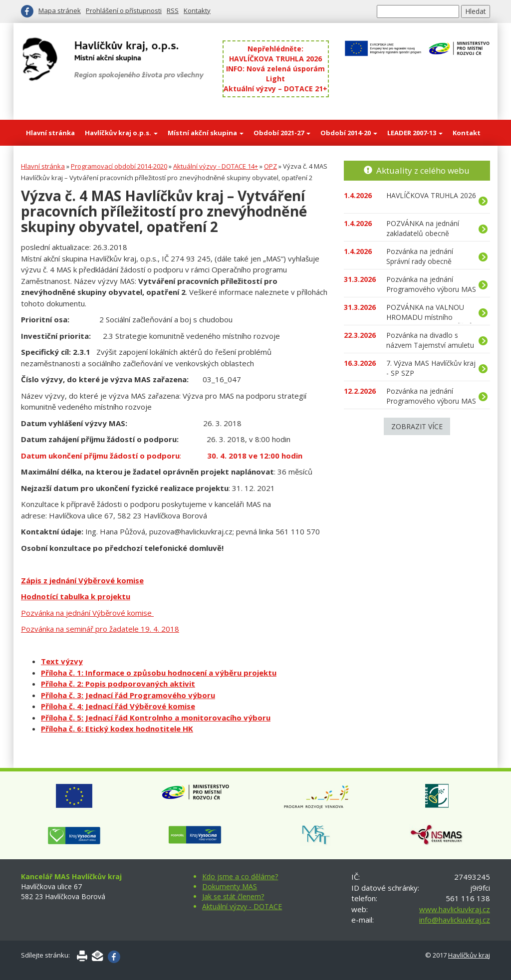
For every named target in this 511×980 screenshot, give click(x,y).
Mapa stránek (60, 10)
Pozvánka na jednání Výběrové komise (87, 613)
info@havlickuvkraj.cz (455, 920)
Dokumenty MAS (230, 886)
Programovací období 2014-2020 (119, 166)
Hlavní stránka (50, 133)
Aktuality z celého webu (423, 170)
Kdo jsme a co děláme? (240, 876)
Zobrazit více (417, 426)
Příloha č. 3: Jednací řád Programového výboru (128, 695)
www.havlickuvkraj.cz (455, 909)
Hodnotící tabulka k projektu (76, 596)
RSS (173, 10)
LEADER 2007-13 (415, 133)
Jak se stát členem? (233, 896)
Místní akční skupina (206, 133)
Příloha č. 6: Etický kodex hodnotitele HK (117, 729)
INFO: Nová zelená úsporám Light (275, 74)
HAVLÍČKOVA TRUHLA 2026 (275, 59)
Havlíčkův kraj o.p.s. (121, 133)
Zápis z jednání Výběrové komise (82, 580)
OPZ (270, 166)
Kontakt (467, 133)
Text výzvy (62, 661)
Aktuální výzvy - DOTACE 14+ (216, 166)
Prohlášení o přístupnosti (124, 10)
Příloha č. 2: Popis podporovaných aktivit (118, 684)
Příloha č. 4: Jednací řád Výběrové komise (118, 706)
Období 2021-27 (282, 133)
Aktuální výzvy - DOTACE (242, 906)
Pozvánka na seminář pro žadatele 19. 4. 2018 (100, 629)
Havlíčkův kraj (469, 955)
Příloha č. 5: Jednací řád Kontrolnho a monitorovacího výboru (156, 718)
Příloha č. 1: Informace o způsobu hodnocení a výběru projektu (159, 673)
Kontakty (197, 10)
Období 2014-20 (349, 133)
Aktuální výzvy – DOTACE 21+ (275, 89)
